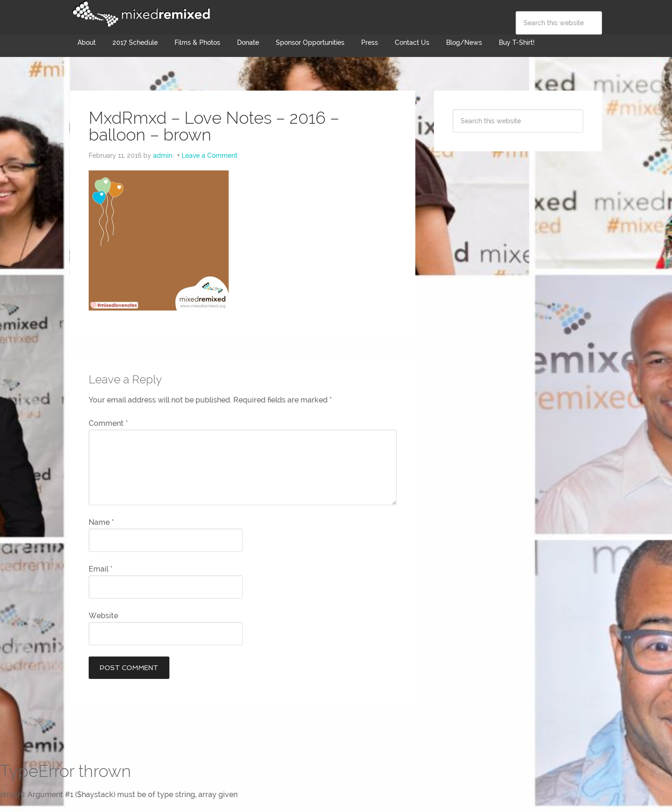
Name (101, 522)
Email (101, 569)
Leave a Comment (210, 155)
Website (103, 616)
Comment (108, 423)
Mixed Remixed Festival (140, 14)
